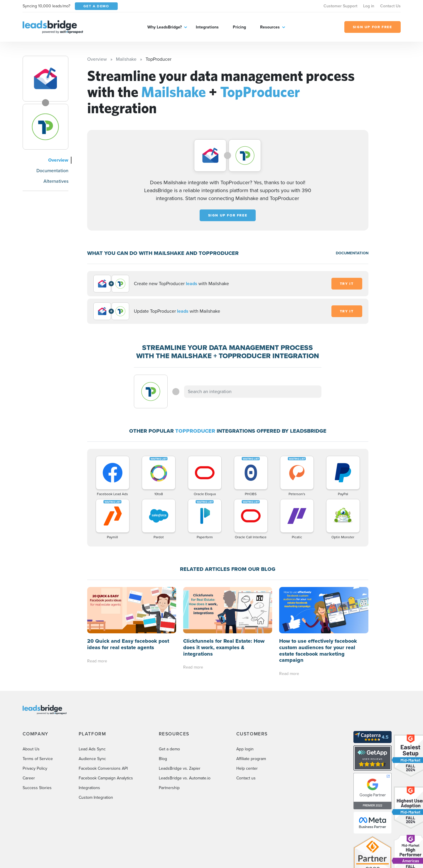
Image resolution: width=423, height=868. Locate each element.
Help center (247, 768)
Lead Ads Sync (92, 749)
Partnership (169, 788)
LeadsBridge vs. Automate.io (185, 778)
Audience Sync (92, 759)
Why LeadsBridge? (165, 27)
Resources (270, 27)
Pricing (239, 27)
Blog (163, 759)
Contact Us (390, 6)
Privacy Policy (35, 768)
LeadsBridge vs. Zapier (180, 768)
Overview (58, 160)
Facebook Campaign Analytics (106, 778)
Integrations (207, 27)
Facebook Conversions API (103, 768)
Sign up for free (228, 215)
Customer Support (340, 6)
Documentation (52, 171)
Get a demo (169, 749)
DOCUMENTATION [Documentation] (352, 253)
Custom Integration (96, 797)
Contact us (246, 778)
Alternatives (56, 181)
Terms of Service (38, 759)
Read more (97, 661)
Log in (369, 6)
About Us (31, 749)
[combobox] (253, 392)
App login (245, 749)
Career (29, 778)
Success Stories (37, 788)
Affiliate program (251, 759)
